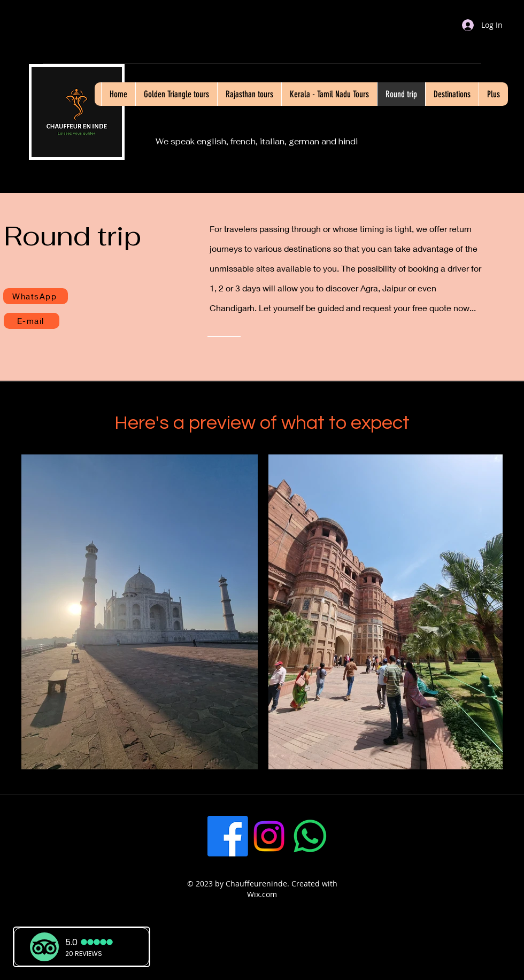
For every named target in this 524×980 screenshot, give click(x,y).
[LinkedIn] (392, 836)
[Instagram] (269, 836)
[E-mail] (32, 321)
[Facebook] (228, 836)
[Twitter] (351, 836)
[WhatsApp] (36, 296)
